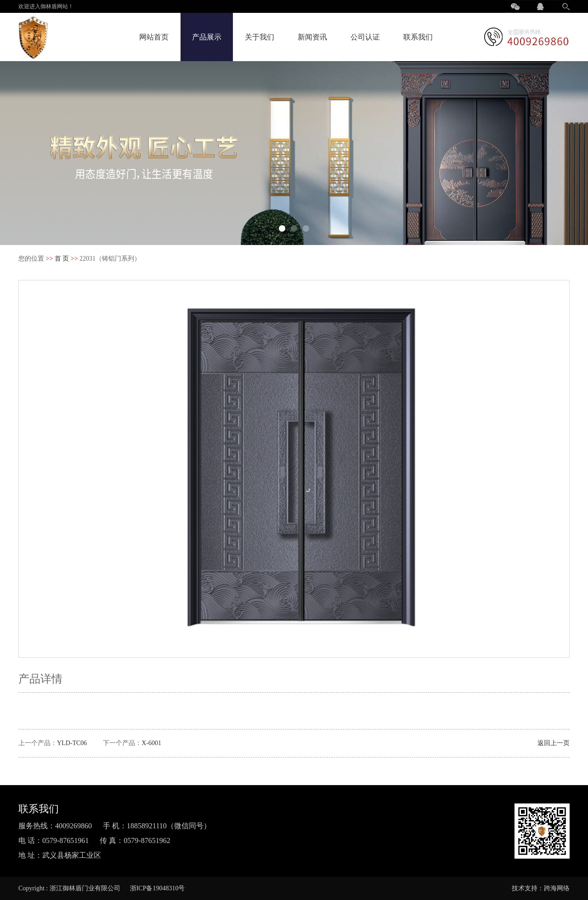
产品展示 (207, 37)
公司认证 (365, 37)
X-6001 (151, 743)
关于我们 (260, 37)
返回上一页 (554, 743)
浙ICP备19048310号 (158, 888)
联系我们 (418, 37)
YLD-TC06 (72, 743)
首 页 (62, 259)
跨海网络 (557, 888)
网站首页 (154, 37)
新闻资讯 (312, 37)
